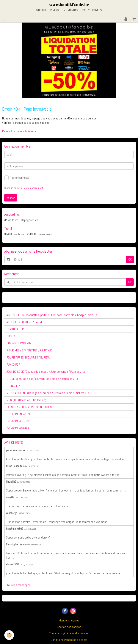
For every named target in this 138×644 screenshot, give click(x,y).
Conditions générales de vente (69, 640)
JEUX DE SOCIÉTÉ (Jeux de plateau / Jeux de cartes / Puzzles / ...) (46, 372)
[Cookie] (9, 635)
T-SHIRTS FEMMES (18, 421)
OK (130, 259)
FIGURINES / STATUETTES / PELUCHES (30, 350)
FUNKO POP (13, 365)
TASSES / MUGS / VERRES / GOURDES (29, 407)
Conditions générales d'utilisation (69, 633)
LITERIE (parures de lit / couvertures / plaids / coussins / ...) (42, 379)
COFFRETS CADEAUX (19, 343)
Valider (11, 198)
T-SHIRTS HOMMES (18, 428)
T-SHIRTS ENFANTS (18, 414)
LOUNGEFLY (13, 386)
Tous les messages (19, 585)
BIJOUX (11, 336)
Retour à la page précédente (19, 131)
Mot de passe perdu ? (35, 188)
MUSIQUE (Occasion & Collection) (26, 400)
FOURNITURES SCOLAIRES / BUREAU (28, 357)
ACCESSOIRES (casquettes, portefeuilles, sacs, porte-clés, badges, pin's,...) (52, 315)
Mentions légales (69, 620)
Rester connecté (17, 178)
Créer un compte (13, 188)
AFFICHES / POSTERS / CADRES (25, 322)
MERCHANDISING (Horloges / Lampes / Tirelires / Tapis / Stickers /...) (48, 393)
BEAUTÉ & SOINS (16, 329)
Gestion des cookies (69, 627)
